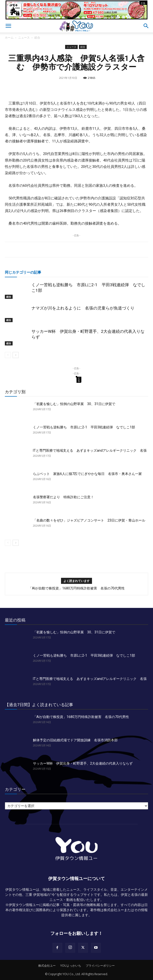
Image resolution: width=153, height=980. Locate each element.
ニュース (24, 37)
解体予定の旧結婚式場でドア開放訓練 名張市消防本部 (75, 740)
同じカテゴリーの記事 (23, 272)
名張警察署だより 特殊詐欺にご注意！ (63, 497)
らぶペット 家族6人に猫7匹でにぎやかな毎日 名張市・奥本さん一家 (87, 474)
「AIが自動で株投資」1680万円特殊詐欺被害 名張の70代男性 (77, 588)
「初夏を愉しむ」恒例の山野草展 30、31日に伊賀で (74, 404)
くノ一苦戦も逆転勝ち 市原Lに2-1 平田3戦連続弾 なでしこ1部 (84, 427)
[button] (8, 26)
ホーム (9, 37)
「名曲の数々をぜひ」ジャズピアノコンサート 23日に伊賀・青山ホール (89, 520)
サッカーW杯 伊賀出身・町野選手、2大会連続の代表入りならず (83, 763)
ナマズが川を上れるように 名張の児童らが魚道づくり (83, 308)
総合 (37, 37)
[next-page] (16, 355)
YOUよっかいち (71, 966)
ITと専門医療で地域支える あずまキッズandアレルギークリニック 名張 (90, 450)
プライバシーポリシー (100, 966)
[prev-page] (8, 355)
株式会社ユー (47, 966)
